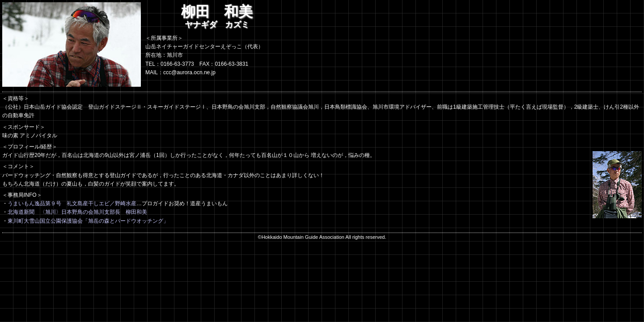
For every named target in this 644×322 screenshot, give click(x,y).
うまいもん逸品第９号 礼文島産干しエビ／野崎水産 (72, 203)
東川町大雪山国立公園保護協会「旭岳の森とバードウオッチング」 (88, 221)
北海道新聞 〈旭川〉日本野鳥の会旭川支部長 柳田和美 (77, 212)
